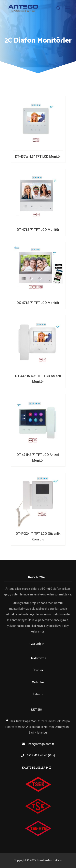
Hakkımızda (38, 658)
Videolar (38, 682)
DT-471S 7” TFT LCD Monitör (38, 230)
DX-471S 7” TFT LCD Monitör (38, 303)
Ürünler (38, 670)
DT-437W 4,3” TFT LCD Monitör (38, 157)
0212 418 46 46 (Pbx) (41, 755)
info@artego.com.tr (41, 744)
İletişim (38, 694)
